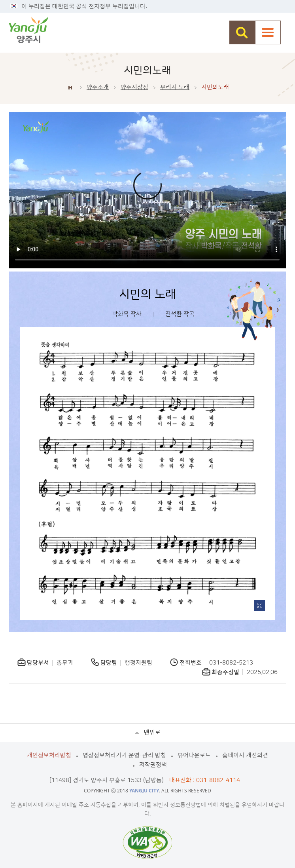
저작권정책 (153, 765)
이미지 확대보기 (260, 605)
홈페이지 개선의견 (245, 755)
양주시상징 (134, 87)
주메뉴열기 (268, 32)
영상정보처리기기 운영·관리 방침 (124, 755)
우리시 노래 (175, 87)
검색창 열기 (242, 32)
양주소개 (98, 87)
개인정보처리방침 (49, 755)
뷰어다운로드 (194, 755)
